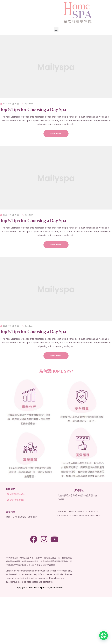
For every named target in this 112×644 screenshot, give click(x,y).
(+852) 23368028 (15, 500)
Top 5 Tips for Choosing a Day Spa (33, 110)
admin (30, 104)
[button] (56, 30)
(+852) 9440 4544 (15, 494)
